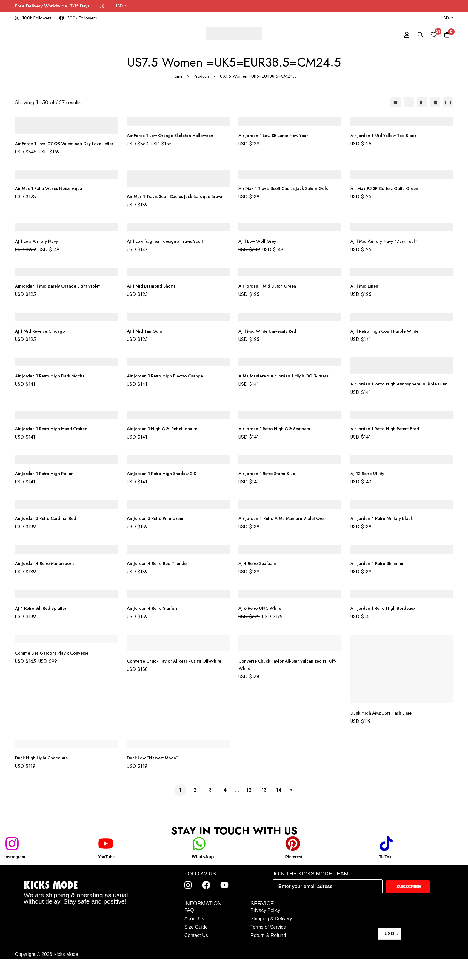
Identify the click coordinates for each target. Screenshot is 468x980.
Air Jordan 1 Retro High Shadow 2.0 (166, 495)
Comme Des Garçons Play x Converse (56, 674)
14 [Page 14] (279, 811)
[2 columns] (409, 102)
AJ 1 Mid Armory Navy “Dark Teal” (388, 255)
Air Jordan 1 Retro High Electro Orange (170, 390)
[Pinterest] (293, 865)
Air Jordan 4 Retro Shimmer (380, 585)
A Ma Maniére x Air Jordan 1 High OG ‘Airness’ (289, 390)
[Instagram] (102, 6)
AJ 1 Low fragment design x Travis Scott (170, 255)
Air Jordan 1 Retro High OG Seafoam (279, 450)
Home (176, 76)
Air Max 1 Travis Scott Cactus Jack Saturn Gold (290, 195)
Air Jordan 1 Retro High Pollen (48, 495)
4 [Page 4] (225, 811)
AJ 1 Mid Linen (366, 300)
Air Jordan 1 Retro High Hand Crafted (56, 450)
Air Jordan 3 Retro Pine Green (160, 540)
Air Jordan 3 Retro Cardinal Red (50, 540)
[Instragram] (12, 865)
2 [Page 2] (195, 811)
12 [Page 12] (249, 811)
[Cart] (445, 35)
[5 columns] (448, 102)
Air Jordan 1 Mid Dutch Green (271, 300)
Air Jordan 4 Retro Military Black (386, 540)
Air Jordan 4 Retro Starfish (156, 630)
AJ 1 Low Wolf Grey (260, 255)
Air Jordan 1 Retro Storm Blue (271, 495)
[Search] (415, 35)
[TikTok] (386, 865)
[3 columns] (422, 102)
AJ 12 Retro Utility (370, 495)
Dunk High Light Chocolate (45, 779)
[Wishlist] (430, 35)
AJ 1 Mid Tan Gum (146, 345)
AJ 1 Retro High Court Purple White (389, 345)
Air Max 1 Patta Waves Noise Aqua (53, 195)
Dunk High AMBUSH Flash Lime (384, 734)
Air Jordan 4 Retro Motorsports (49, 585)
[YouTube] (106, 865)
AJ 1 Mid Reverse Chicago (43, 345)
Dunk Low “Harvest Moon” (156, 779)
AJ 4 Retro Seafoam (260, 585)
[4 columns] (435, 102)
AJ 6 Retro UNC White (263, 630)
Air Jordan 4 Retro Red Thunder (162, 585)
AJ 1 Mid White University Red (271, 345)
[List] (395, 102)
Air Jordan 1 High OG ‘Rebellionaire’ (167, 450)
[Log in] (401, 35)
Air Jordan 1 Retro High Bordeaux (387, 630)
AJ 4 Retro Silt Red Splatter (45, 630)
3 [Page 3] (210, 811)
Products (201, 76)
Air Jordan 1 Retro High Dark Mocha (54, 390)
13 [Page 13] (264, 811)
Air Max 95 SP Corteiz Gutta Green (389, 195)
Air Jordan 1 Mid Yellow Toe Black (387, 135)
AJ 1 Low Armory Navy (39, 255)
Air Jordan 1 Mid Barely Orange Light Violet (63, 300)
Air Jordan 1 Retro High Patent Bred (390, 450)
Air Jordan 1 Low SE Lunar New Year (278, 135)
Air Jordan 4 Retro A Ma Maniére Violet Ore (287, 540)
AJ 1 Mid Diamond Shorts (154, 300)
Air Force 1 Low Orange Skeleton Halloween (175, 135)
